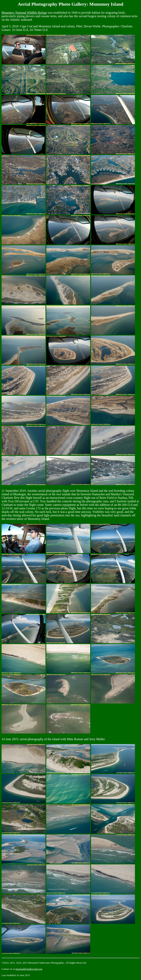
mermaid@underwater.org (29, 969)
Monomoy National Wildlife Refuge (24, 13)
